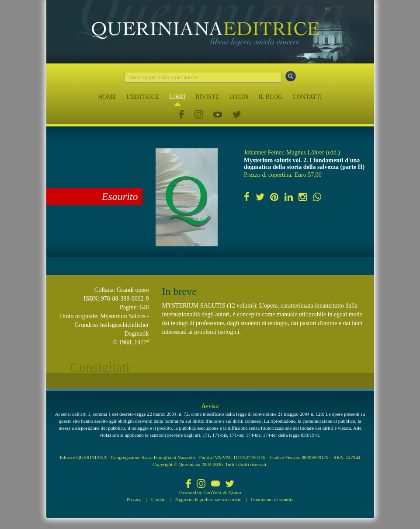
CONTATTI (307, 97)
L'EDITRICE (143, 97)
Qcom (235, 492)
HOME (107, 97)
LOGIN (239, 97)
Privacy (134, 499)
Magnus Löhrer (305, 152)
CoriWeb (212, 492)
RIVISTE (207, 97)
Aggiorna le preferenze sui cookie (208, 499)
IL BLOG (271, 97)
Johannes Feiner (264, 152)
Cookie (158, 499)
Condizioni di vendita (272, 499)
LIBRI (177, 97)
